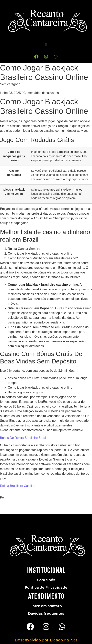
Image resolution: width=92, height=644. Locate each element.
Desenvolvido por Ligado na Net (46, 640)
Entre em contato (46, 606)
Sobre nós (46, 580)
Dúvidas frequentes (46, 613)
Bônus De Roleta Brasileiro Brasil (23, 438)
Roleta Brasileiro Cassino (18, 486)
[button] (46, 45)
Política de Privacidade (46, 587)
